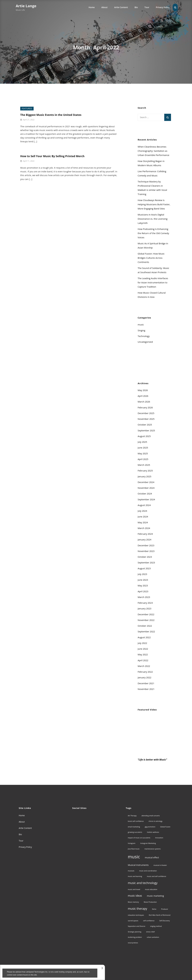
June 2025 (143, 448)
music (141, 325)
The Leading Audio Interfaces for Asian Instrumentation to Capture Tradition (153, 282)
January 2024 (145, 540)
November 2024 (146, 488)
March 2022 (144, 666)
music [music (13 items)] (134, 857)
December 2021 (146, 683)
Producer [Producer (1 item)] (165, 909)
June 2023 (143, 580)
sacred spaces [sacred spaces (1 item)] (133, 921)
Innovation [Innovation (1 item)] (159, 838)
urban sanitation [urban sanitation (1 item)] (153, 937)
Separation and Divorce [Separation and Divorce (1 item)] (136, 926)
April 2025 (143, 459)
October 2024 (145, 494)
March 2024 (144, 528)
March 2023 (144, 597)
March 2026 (144, 402)
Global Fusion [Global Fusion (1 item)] (165, 827)
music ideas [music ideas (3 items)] (135, 896)
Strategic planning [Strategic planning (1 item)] (134, 932)
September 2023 (146, 562)
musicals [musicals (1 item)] (131, 871)
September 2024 (146, 499)
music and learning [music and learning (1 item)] (135, 876)
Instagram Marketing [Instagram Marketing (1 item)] (148, 843)
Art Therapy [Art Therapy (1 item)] (132, 816)
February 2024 (145, 534)
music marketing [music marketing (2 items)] (155, 896)
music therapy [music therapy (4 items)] (137, 909)
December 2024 (146, 482)
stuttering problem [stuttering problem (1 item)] (135, 937)
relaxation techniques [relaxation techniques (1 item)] (136, 915)
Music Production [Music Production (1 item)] (150, 902)
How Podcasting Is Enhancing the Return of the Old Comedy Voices (153, 233)
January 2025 (145, 476)
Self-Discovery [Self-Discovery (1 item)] (165, 921)
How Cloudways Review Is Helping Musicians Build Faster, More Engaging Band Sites (154, 204)
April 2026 (143, 396)
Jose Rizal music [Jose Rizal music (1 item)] (134, 849)
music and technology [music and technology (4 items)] (143, 883)
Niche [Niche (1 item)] (154, 909)
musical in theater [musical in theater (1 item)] (160, 865)
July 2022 (142, 643)
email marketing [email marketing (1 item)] (134, 827)
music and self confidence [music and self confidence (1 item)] (156, 876)
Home (92, 7)
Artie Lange (26, 6)
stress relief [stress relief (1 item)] (150, 932)
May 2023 (143, 585)
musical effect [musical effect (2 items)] (152, 857)
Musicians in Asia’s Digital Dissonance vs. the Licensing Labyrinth (153, 219)
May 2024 (143, 522)
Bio (136, 7)
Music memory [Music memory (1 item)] (133, 902)
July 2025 (142, 442)
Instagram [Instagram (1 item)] (132, 843)
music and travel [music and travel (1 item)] (134, 889)
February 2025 (145, 471)
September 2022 (146, 631)
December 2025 (146, 413)
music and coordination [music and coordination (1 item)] (148, 871)
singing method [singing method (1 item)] (156, 926)
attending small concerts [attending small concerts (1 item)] (151, 816)
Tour (147, 7)
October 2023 (145, 557)
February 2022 (145, 672)
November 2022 (146, 620)
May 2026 (143, 390)
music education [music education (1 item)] (151, 889)
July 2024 (142, 511)
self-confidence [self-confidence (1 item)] (149, 921)
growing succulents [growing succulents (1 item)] (135, 832)
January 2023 (145, 608)
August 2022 (144, 637)
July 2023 (142, 574)
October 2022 (145, 626)
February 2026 (145, 407)
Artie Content (121, 7)
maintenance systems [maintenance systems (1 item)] (153, 849)
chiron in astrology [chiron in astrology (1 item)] (155, 821)
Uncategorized (145, 342)
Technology (144, 336)
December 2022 (146, 614)
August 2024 (144, 505)
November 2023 (146, 551)
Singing (142, 330)
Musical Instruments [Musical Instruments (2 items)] (138, 865)
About (104, 7)
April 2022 (143, 660)
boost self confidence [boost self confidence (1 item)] (136, 821)
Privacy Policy (163, 7)
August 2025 (144, 436)
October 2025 (145, 425)
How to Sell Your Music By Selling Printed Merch (52, 156)
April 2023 (143, 591)
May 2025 (143, 453)
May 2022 (143, 654)
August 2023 (144, 568)
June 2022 (143, 649)
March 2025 (144, 465)
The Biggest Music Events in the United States (51, 115)
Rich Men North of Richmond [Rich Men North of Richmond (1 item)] (160, 915)
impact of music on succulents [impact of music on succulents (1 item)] (139, 838)
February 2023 (145, 603)
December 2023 (146, 545)
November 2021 (146, 689)
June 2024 (143, 517)
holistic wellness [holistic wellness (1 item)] (153, 832)
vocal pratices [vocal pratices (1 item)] (133, 943)
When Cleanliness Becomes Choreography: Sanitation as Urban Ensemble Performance (154, 151)
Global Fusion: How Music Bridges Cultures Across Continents (151, 258)
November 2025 (146, 419)
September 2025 (146, 430)
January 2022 (145, 677)
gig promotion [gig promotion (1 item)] (150, 827)
